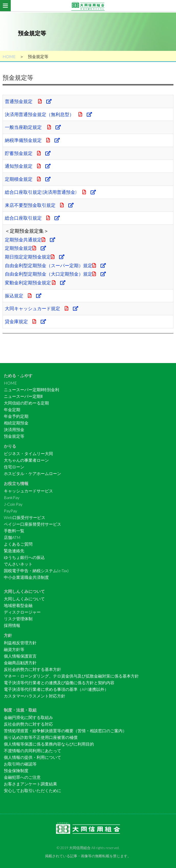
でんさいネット (18, 564)
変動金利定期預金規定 (37, 283)
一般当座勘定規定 (34, 127)
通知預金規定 (29, 166)
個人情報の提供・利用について (32, 757)
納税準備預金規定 (34, 140)
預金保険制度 (16, 770)
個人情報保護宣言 (20, 656)
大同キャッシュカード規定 (43, 308)
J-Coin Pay (13, 504)
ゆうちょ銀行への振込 (24, 557)
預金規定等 (14, 436)
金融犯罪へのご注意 (22, 777)
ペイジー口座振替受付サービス (32, 524)
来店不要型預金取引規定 (41, 205)
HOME (9, 56)
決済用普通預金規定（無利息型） (51, 114)
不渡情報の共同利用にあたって (32, 751)
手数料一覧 (14, 531)
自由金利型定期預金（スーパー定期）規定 (58, 265)
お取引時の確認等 (20, 764)
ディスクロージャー (22, 612)
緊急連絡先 (14, 551)
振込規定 (24, 296)
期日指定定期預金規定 (36, 257)
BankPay (12, 497)
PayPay (10, 511)
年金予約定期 (16, 416)
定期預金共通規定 (31, 240)
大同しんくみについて (24, 599)
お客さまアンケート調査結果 (30, 784)
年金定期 (12, 409)
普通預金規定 (29, 101)
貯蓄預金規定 (29, 153)
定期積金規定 (29, 179)
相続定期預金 (16, 423)
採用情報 (12, 625)
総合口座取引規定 (34, 218)
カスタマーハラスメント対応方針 (35, 696)
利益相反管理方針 (20, 643)
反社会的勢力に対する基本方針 (32, 669)
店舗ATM (12, 537)
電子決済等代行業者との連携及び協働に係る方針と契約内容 (59, 683)
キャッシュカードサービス (28, 491)
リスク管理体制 (18, 619)
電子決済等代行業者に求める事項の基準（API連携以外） (56, 689)
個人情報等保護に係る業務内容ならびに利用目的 (49, 744)
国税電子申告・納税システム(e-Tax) (36, 571)
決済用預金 (14, 429)
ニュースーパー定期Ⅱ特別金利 (31, 390)
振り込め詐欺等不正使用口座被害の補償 (41, 737)
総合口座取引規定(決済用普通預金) (53, 192)
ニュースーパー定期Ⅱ (23, 396)
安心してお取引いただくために (32, 790)
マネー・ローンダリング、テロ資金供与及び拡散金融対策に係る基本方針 (71, 676)
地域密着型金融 (18, 605)
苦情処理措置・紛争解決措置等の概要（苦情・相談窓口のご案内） (65, 731)
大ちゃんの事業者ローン (26, 460)
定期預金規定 (26, 248)
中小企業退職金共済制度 (26, 577)
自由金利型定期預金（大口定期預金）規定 (58, 274)
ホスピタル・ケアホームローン (32, 473)
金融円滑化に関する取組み (28, 717)
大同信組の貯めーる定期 (26, 403)
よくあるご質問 (18, 544)
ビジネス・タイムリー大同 (28, 453)
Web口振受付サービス (25, 517)
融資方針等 (14, 649)
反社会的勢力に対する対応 (28, 724)
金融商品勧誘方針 (20, 663)
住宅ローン (14, 467)
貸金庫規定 (26, 321)
